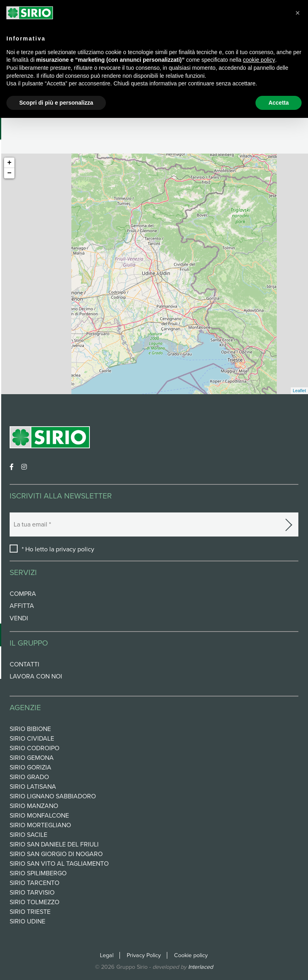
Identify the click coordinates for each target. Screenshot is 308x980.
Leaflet (299, 391)
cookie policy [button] (259, 60)
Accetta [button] (279, 103)
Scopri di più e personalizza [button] (56, 103)
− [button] (9, 173)
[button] (298, 13)
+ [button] (9, 163)
